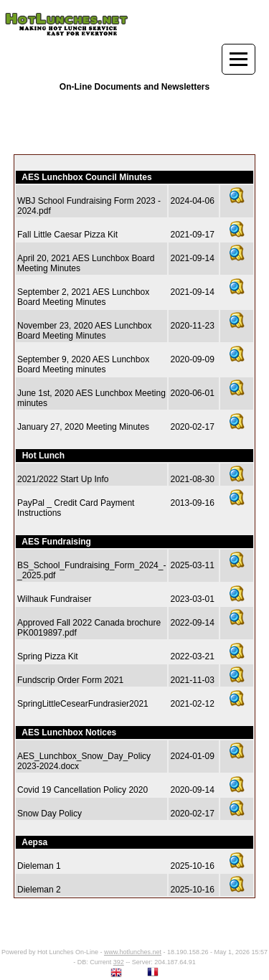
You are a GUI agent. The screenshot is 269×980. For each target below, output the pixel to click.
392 (119, 962)
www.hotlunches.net (133, 952)
